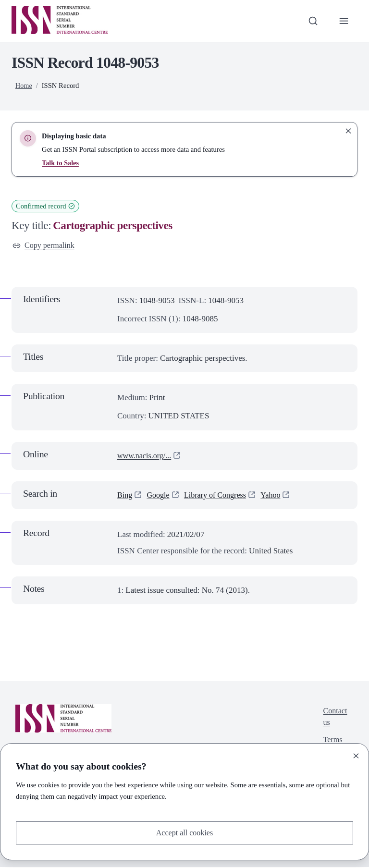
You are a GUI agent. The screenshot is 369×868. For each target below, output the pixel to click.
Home (24, 86)
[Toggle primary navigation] (344, 21)
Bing (125, 496)
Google (160, 496)
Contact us (334, 718)
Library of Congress (219, 496)
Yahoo (277, 496)
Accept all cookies (184, 832)
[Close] (356, 755)
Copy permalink (45, 246)
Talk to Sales (61, 163)
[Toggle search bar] (312, 21)
